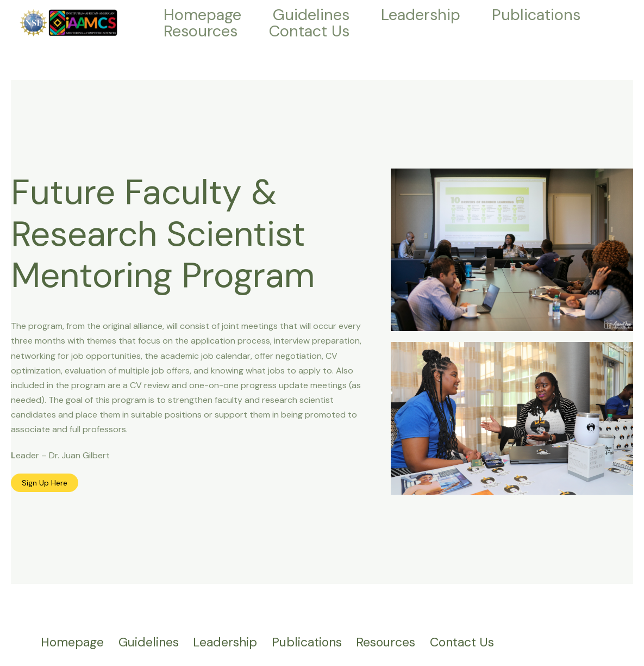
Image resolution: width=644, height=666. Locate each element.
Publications (536, 15)
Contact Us (309, 31)
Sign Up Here (45, 483)
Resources (201, 31)
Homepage (202, 15)
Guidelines (311, 15)
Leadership (421, 15)
